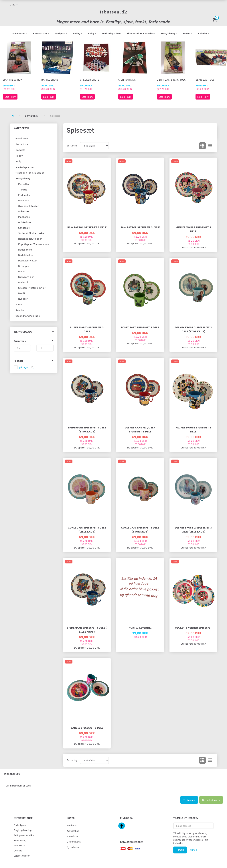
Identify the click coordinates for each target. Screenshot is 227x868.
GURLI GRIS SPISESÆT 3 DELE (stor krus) (140, 529)
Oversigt (18, 850)
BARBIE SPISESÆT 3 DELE (87, 727)
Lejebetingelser (22, 856)
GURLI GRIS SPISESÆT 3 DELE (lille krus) (87, 529)
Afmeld (194, 850)
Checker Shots (90, 80)
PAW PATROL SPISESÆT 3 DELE (87, 227)
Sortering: (72, 145)
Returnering (20, 840)
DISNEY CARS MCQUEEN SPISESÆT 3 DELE (140, 429)
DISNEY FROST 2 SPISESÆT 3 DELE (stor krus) (193, 329)
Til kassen (189, 800)
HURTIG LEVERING (140, 627)
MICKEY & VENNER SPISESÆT (193, 627)
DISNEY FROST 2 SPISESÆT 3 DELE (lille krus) (193, 529)
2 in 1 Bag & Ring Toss (171, 80)
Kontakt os (19, 845)
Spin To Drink (127, 80)
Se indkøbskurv (211, 800)
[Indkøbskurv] (215, 20)
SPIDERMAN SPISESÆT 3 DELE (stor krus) (87, 429)
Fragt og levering (23, 830)
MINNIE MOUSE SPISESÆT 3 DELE (193, 229)
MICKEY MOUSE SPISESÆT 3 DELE (193, 429)
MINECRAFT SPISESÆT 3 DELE (140, 327)
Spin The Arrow (13, 80)
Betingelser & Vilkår (24, 835)
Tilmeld (180, 850)
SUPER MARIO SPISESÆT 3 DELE (87, 329)
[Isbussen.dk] (113, 12)
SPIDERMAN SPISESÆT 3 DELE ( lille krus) (87, 629)
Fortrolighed (20, 825)
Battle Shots (50, 80)
